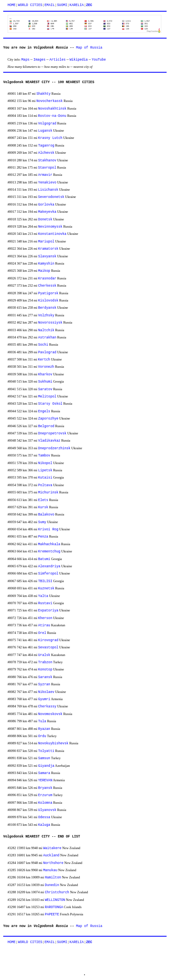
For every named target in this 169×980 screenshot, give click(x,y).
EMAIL (50, 5)
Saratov (45, 389)
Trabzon (45, 662)
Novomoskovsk (50, 714)
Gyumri (44, 699)
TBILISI (45, 581)
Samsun (44, 758)
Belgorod (46, 426)
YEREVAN (45, 780)
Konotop (45, 670)
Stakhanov (47, 161)
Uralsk (44, 655)
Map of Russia (89, 48)
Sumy (42, 522)
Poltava (45, 485)
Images (39, 60)
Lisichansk (48, 190)
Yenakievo (47, 183)
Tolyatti (46, 751)
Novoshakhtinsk (52, 109)
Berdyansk (47, 308)
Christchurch (57, 892)
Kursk (43, 507)
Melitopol (47, 397)
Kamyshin (46, 264)
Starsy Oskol (50, 404)
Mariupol (46, 242)
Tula (42, 721)
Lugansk (45, 131)
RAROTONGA (54, 907)
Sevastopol (48, 648)
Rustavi (45, 603)
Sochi (43, 345)
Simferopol (48, 574)
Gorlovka (46, 205)
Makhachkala (49, 544)
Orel (42, 633)
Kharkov (45, 375)
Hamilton (53, 878)
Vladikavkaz (49, 441)
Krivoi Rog (48, 530)
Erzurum (45, 795)
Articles (58, 60)
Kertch (44, 360)
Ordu (42, 736)
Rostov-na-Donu (52, 116)
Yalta (43, 596)
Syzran (44, 685)
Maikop (44, 271)
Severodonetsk (51, 197)
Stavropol (47, 168)
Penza (43, 537)
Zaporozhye (48, 419)
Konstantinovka (52, 234)
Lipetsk (45, 471)
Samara (44, 773)
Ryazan (44, 729)
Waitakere (52, 848)
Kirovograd (48, 640)
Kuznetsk (46, 589)
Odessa (44, 817)
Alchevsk (46, 153)
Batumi (44, 559)
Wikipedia (79, 60)
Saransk (45, 677)
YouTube (99, 60)
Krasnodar (47, 279)
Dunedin (52, 885)
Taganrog (46, 146)
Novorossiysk (50, 323)
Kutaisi (45, 478)
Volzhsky (46, 316)
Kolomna (45, 803)
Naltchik (46, 330)
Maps (25, 60)
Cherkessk (47, 286)
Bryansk (45, 788)
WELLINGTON (55, 900)
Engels (44, 412)
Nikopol (45, 463)
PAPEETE (52, 915)
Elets (43, 500)
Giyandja (46, 766)
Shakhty (44, 94)
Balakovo (46, 515)
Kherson (45, 618)
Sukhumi (45, 382)
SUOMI (62, 5)
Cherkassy (47, 707)
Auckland (51, 856)
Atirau (44, 625)
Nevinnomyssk (50, 227)
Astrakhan (47, 338)
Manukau (50, 870)
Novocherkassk (50, 101)
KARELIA (77, 5)
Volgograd (47, 124)
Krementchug (49, 552)
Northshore (53, 863)
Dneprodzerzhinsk (54, 448)
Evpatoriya (48, 611)
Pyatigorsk (48, 293)
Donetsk (45, 220)
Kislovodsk (48, 301)
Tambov (44, 456)
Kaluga (44, 825)
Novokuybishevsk (53, 744)
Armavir (45, 175)
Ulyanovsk (47, 810)
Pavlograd (47, 352)
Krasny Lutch (50, 138)
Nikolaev (46, 692)
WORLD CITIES (30, 5)
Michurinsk (48, 493)
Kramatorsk (48, 249)
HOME (12, 5)
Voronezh (46, 367)
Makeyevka (47, 212)
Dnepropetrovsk (52, 434)
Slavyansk (47, 257)
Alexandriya (49, 566)
